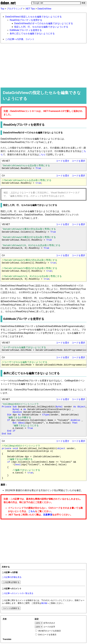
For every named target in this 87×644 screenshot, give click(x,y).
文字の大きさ (49, 623)
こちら (42, 155)
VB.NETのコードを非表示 (50, 631)
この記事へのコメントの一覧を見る (18, 593)
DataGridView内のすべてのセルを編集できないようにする (44, 23)
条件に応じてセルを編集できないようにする (32, 34)
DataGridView (44, 9)
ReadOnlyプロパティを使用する (26, 20)
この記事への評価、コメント (20, 39)
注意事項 (48, 515)
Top (2, 9)
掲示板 (44, 603)
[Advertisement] (43, 65)
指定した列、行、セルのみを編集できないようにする (41, 27)
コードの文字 (49, 627)
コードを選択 (78, 161)
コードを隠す (63, 161)
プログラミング (15, 9)
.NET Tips (30, 9)
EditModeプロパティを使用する (26, 30)
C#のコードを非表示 (47, 635)
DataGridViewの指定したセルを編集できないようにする (33, 17)
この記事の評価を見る (12, 577)
